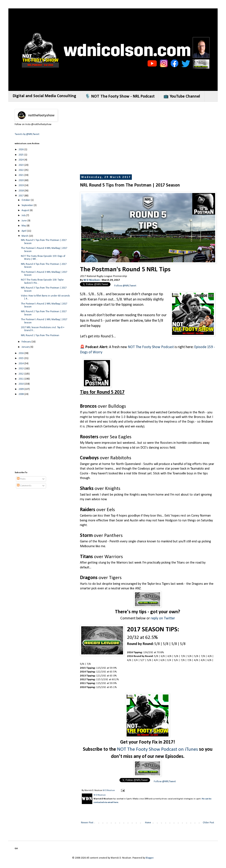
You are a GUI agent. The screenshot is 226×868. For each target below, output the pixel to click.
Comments (24, 486)
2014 (21, 364)
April (24, 231)
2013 (21, 369)
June (24, 221)
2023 (21, 165)
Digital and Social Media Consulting (44, 96)
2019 (21, 185)
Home (148, 823)
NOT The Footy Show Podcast (151, 347)
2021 (21, 175)
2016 (21, 353)
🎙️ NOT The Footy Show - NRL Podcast (120, 97)
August (26, 210)
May (24, 226)
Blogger (150, 858)
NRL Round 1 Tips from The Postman (40, 335)
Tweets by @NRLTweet (27, 134)
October (26, 200)
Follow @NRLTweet (125, 286)
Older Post (208, 823)
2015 (21, 358)
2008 (21, 394)
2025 (21, 155)
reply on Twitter (163, 618)
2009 (21, 389)
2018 (21, 191)
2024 (21, 160)
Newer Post (87, 823)
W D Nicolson (92, 280)
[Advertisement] (153, 138)
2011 (21, 379)
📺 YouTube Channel (182, 97)
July (24, 215)
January (26, 347)
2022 (21, 170)
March (25, 236)
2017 (21, 196)
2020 (21, 180)
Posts (21, 479)
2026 (21, 150)
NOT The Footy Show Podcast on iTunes (157, 749)
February (26, 342)
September (28, 205)
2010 (21, 384)
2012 (21, 374)
